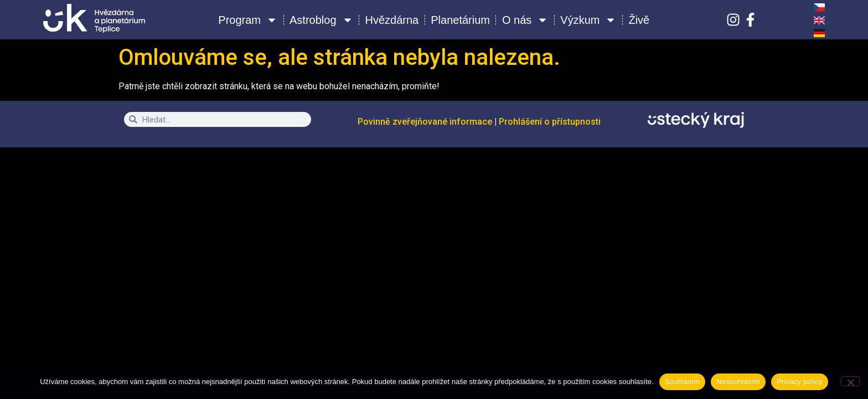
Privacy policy (800, 382)
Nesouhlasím (738, 382)
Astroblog (321, 20)
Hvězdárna (392, 20)
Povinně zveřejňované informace (426, 122)
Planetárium (460, 20)
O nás (525, 20)
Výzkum (588, 20)
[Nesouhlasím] (850, 381)
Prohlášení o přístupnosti (550, 122)
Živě (639, 20)
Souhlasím (683, 382)
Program (248, 20)
